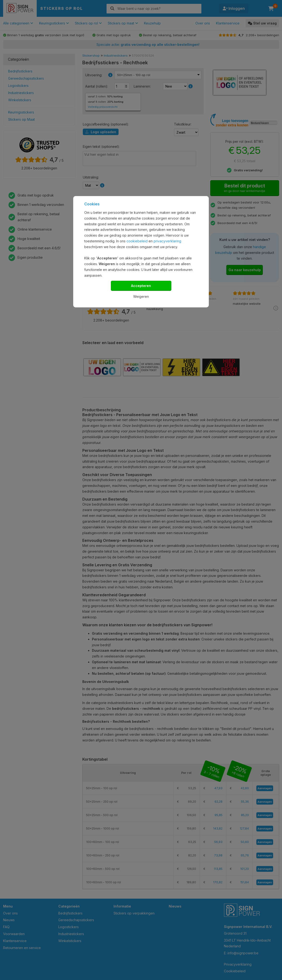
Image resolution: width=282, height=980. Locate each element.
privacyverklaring (167, 241)
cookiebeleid (137, 241)
